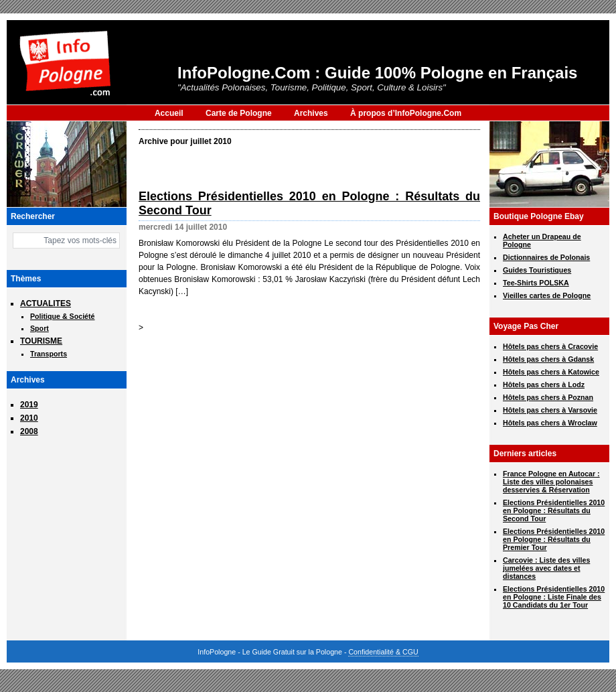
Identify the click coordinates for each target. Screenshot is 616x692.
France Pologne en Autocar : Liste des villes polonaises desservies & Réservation (551, 482)
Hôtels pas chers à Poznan (548, 397)
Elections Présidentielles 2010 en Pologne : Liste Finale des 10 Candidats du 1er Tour (554, 597)
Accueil (169, 113)
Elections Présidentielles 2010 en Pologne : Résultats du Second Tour (554, 510)
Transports (49, 354)
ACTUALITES (46, 303)
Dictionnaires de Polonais (546, 257)
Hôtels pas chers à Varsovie (550, 410)
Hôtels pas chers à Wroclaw (550, 423)
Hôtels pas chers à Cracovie (550, 346)
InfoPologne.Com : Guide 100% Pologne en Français (377, 73)
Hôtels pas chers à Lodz (544, 385)
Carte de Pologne (239, 113)
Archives (311, 113)
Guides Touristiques (537, 270)
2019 (29, 405)
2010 (29, 418)
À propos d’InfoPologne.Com (406, 113)
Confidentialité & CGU (383, 652)
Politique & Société (63, 316)
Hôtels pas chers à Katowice (551, 372)
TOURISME (41, 341)
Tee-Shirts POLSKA (536, 283)
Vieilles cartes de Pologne (547, 295)
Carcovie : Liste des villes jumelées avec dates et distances (546, 568)
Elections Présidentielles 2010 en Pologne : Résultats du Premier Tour (554, 539)
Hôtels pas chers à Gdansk (548, 359)
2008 (29, 431)
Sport (40, 328)
